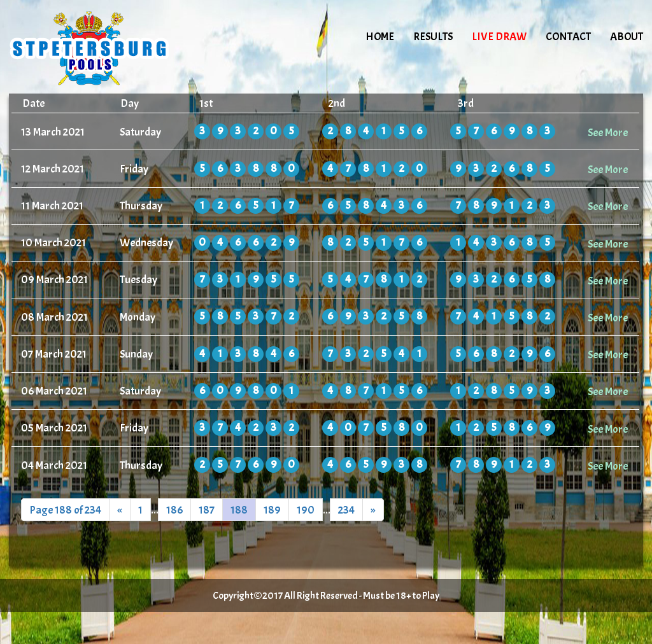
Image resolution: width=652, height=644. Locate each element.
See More (608, 132)
